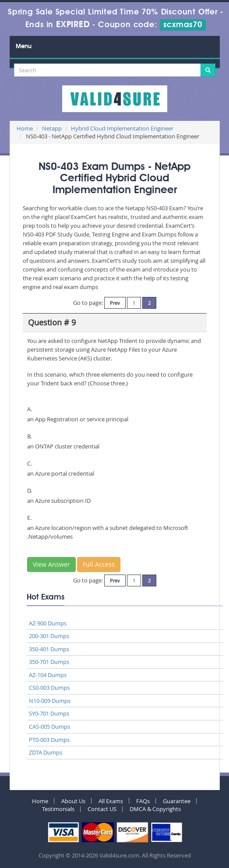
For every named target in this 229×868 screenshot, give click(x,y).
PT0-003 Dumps (49, 740)
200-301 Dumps (49, 636)
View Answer (51, 564)
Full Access (99, 564)
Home (25, 128)
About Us (73, 801)
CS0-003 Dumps (49, 688)
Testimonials (58, 809)
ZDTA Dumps (46, 752)
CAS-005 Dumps (49, 727)
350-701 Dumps (49, 662)
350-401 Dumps (49, 649)
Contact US (102, 809)
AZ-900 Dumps (48, 623)
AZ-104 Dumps (48, 675)
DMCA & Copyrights (155, 809)
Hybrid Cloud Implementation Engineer (122, 128)
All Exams (111, 801)
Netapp (52, 128)
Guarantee (177, 801)
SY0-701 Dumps (49, 713)
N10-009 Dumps (50, 701)
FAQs (143, 801)
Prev (115, 303)
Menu (24, 46)
